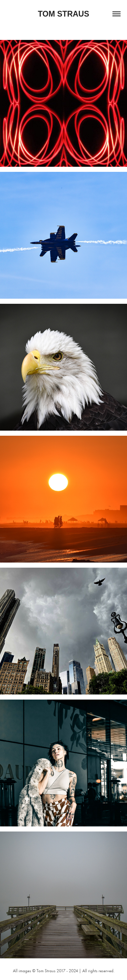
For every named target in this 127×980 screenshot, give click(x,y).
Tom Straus (64, 14)
